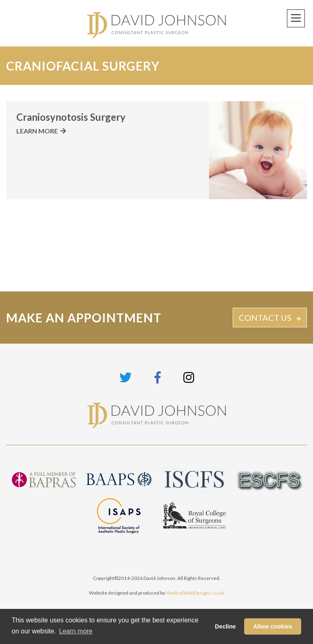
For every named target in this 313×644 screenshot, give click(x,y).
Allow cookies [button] (273, 626)
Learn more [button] (76, 631)
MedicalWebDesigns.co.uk (195, 593)
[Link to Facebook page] (158, 377)
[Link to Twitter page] (126, 377)
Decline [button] (225, 626)
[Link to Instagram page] (189, 377)
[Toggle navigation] (296, 18)
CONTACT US (265, 318)
